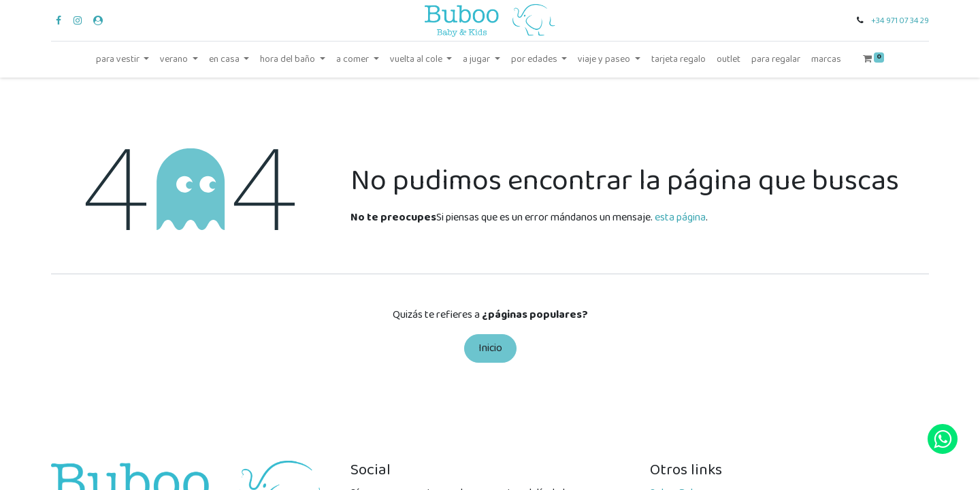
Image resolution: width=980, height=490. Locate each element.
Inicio (490, 348)
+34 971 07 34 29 (900, 21)
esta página (680, 217)
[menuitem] (679, 60)
